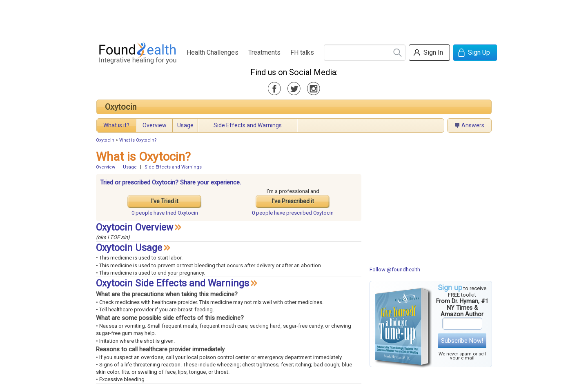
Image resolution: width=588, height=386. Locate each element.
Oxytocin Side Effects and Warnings (173, 283)
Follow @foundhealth (395, 270)
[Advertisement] (294, 18)
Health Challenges (213, 52)
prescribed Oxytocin (293, 213)
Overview (155, 125)
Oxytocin (121, 107)
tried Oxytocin (165, 213)
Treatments (264, 52)
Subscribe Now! (462, 341)
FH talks (302, 52)
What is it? (116, 125)
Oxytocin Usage (129, 248)
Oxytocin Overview (135, 227)
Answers (473, 125)
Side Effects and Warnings (248, 125)
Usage (185, 125)
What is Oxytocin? (138, 140)
